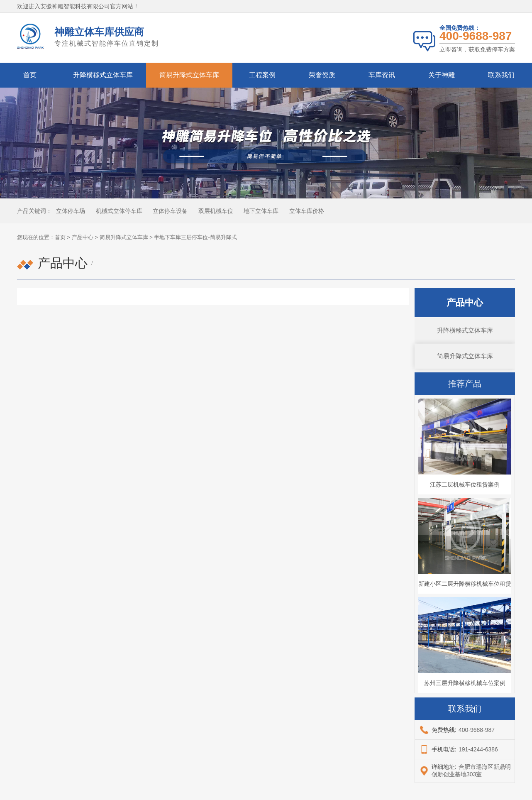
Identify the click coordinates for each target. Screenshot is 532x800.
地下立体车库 (261, 211)
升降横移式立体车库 (103, 75)
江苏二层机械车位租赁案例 (465, 484)
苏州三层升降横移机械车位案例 (465, 683)
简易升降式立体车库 (189, 75)
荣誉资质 (322, 75)
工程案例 (262, 75)
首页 (30, 75)
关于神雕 (442, 75)
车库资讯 (382, 75)
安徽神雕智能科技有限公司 (75, 6)
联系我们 (501, 75)
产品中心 (83, 237)
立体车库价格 (307, 211)
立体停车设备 (170, 211)
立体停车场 (71, 211)
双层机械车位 (216, 211)
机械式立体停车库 (119, 211)
